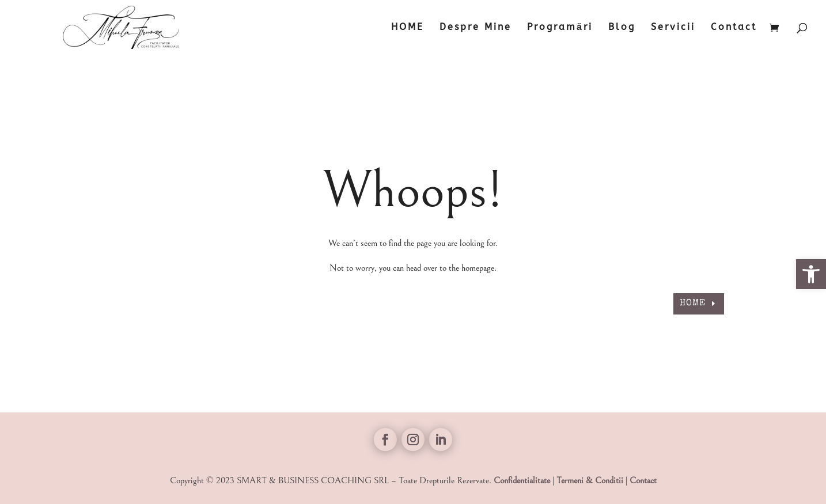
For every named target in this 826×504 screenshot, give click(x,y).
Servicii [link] (673, 28)
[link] (811, 274)
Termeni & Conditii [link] (590, 480)
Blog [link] (622, 28)
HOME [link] (408, 28)
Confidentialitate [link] (522, 480)
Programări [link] (560, 28)
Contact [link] (734, 28)
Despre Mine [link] (475, 28)
